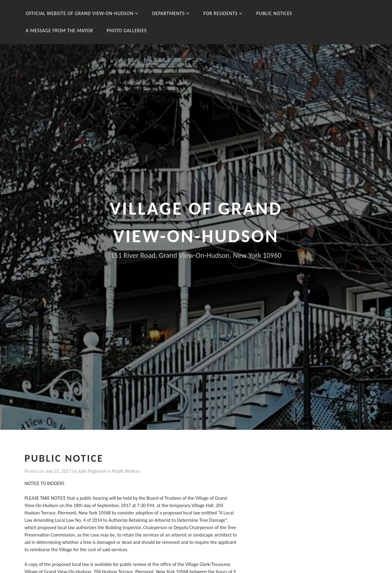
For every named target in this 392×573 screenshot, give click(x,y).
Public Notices (274, 13)
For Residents (220, 13)
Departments (168, 13)
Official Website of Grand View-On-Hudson (80, 13)
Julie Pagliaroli (92, 471)
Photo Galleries (126, 31)
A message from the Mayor (59, 31)
